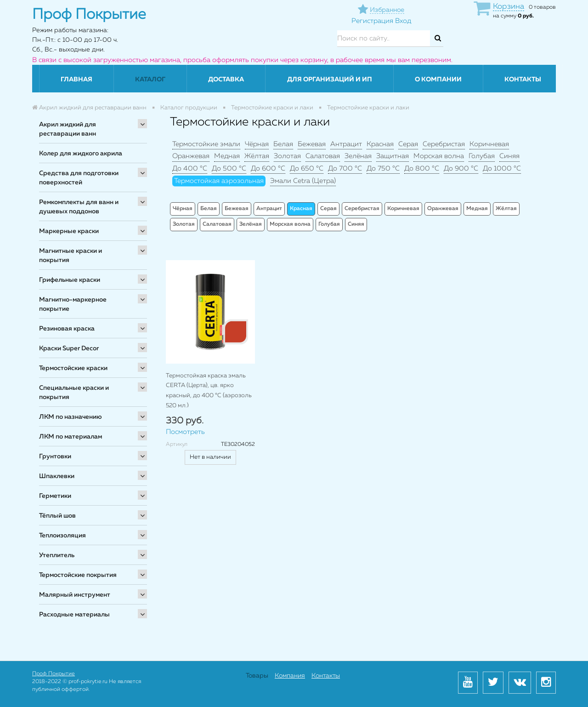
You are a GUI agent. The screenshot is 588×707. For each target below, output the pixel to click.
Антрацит (346, 144)
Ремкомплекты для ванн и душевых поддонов (79, 207)
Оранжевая (191, 156)
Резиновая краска (67, 329)
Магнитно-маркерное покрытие (73, 304)
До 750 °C (383, 168)
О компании (438, 80)
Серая (408, 144)
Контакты (523, 80)
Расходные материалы (74, 615)
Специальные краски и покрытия (74, 393)
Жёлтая (257, 156)
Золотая (287, 156)
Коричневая (489, 144)
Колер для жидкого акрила (81, 154)
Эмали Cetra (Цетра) (303, 181)
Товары (257, 676)
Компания (290, 676)
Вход (403, 21)
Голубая (482, 156)
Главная (76, 80)
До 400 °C (190, 168)
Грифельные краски (70, 280)
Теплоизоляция (62, 536)
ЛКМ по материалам (71, 437)
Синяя (509, 156)
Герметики (55, 496)
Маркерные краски (69, 231)
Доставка (226, 80)
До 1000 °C (502, 168)
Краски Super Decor (69, 348)
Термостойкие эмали (206, 144)
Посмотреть (185, 432)
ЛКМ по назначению (71, 417)
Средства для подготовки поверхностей (79, 178)
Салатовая (323, 156)
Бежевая (312, 144)
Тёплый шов (57, 516)
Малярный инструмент (75, 595)
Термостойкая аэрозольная (219, 181)
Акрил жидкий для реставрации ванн (68, 129)
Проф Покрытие (54, 674)
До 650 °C (307, 168)
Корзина (509, 7)
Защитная (393, 156)
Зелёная (358, 156)
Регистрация (372, 21)
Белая (283, 144)
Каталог (150, 80)
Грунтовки (55, 456)
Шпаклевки (57, 476)
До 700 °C (345, 168)
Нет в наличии (210, 457)
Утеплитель (57, 555)
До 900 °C (461, 168)
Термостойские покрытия (78, 575)
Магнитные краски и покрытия (71, 256)
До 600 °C (268, 168)
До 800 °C (422, 168)
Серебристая (444, 144)
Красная (380, 144)
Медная (227, 156)
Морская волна (439, 156)
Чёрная (257, 144)
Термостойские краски (73, 368)
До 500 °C (229, 168)
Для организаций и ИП (330, 80)
